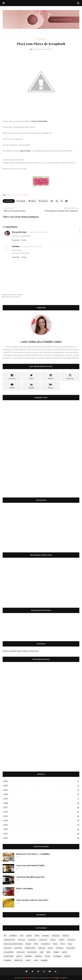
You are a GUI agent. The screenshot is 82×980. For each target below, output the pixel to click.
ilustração (18, 948)
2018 (41, 803)
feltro (36, 944)
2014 (41, 821)
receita (47, 956)
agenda (29, 936)
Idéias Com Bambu (24, 888)
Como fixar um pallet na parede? (30, 877)
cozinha (62, 940)
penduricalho (9, 956)
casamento (32, 940)
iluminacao (8, 948)
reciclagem (57, 956)
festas (55, 944)
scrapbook (25, 195)
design (28, 944)
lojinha (50, 948)
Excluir (24, 240)
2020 (41, 794)
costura (53, 940)
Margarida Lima (19, 232)
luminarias (60, 948)
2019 (41, 799)
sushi (36, 960)
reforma (67, 956)
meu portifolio (9, 952)
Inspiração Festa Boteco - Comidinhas (33, 854)
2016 (41, 812)
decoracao (11, 195)
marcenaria (71, 948)
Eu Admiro (13, 936)
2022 (41, 786)
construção (43, 940)
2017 (41, 807)
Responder (16, 240)
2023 (41, 781)
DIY (5, 936)
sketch (28, 960)
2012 (41, 829)
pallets (65, 952)
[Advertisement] (41, 529)
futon (70, 944)
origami (56, 952)
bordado (66, 936)
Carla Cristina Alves (40, 49)
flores (18, 195)
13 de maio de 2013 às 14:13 (38, 232)
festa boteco (45, 944)
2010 (41, 838)
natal (42, 952)
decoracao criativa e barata (13, 944)
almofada (46, 936)
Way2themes (34, 978)
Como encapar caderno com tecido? (32, 900)
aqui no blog (25, 151)
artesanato (56, 936)
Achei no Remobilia (39, 121)
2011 (41, 834)
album (37, 936)
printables (29, 956)
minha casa (21, 952)
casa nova (21, 940)
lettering (42, 948)
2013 (41, 825)
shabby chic (18, 960)
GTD (22, 936)
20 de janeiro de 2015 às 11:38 (32, 246)
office (49, 952)
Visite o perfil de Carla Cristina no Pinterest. (21, 651)
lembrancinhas (30, 948)
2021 (41, 790)
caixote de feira (9, 940)
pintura (19, 956)
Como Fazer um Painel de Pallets (30, 865)
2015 (41, 816)
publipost (38, 956)
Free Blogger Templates (59, 978)
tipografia (44, 960)
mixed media (32, 952)
